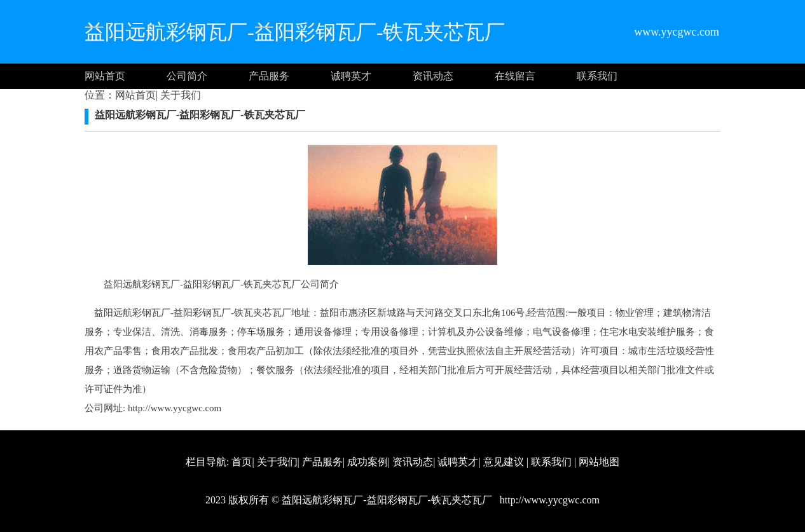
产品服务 (269, 76)
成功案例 (368, 462)
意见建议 (504, 462)
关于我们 (179, 95)
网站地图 (599, 462)
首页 (242, 462)
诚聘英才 (351, 76)
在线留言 (515, 76)
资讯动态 (433, 76)
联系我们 (597, 76)
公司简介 (187, 76)
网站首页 (105, 76)
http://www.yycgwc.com (175, 408)
